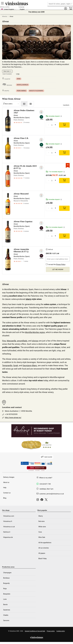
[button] (66, 9)
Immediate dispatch (54, 116)
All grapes (42, 553)
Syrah (16, 365)
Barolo (5, 605)
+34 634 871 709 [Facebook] (45, 484)
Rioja (5, 589)
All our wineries (44, 548)
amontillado (22, 341)
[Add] (64, 125)
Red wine (42, 521)
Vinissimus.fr (8, 521)
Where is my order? (46, 478)
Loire (5, 599)
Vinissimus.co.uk (9, 527)
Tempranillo (7, 365)
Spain (19, 79)
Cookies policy (61, 631)
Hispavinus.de (8, 537)
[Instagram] (38, 500)
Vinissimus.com (9, 516)
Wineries (5, 16)
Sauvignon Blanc (30, 365)
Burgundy (6, 583)
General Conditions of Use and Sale (35, 631)
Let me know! (58, 269)
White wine (42, 527)
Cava (40, 532)
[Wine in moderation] (37, 469)
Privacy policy (51, 631)
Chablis (6, 615)
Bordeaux (6, 578)
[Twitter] (47, 500)
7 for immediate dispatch (55, 172)
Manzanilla (12, 341)
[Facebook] (42, 500)
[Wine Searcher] (37, 445)
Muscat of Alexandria (36, 91)
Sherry (41, 516)
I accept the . (56, 264)
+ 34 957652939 (11, 414)
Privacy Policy (61, 264)
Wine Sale (42, 537)
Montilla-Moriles (22, 85)
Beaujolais (7, 594)
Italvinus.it (7, 532)
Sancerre (6, 620)
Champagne (7, 573)
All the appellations (45, 543)
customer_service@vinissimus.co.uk (52, 494)
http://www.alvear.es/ (13, 418)
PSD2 (25, 463)
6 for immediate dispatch (55, 227)
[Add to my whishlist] (41, 112)
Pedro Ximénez (22, 91)
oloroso (35, 341)
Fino (4, 341)
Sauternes (7, 610)
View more (6, 71)
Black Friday (43, 559)
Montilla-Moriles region (35, 332)
